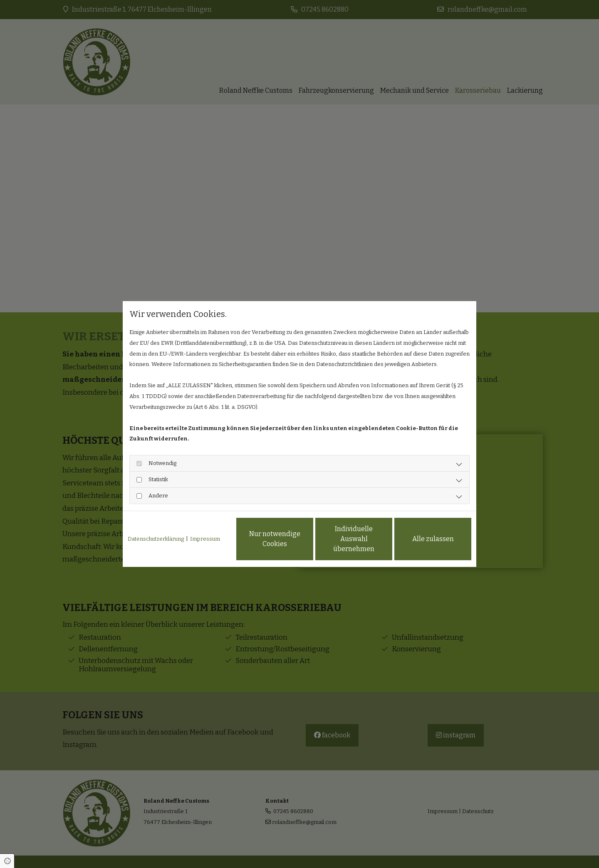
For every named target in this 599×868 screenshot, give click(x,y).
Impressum (205, 539)
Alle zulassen (433, 539)
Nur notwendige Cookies (275, 539)
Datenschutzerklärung (156, 539)
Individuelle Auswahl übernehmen (354, 539)
